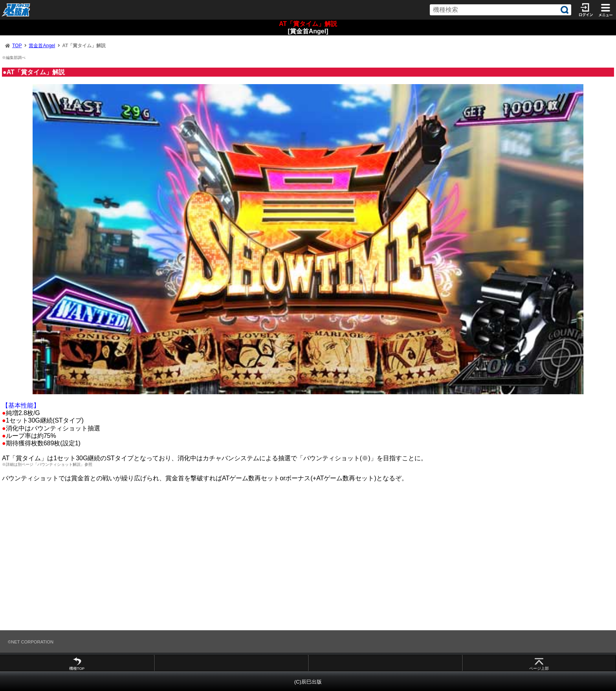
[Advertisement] (236, 560)
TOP (17, 46)
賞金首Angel (42, 46)
